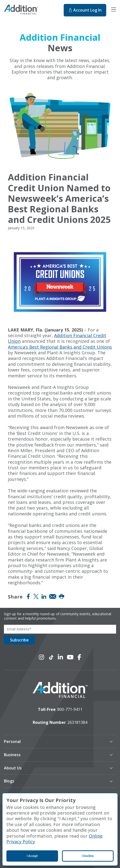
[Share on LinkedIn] (44, 596)
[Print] (61, 596)
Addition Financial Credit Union (57, 338)
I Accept (32, 856)
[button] (55, 742)
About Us (13, 768)
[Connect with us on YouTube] (70, 657)
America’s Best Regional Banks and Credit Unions (60, 347)
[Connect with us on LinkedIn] (60, 657)
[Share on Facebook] (28, 596)
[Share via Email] (53, 596)
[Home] (31, 10)
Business (12, 755)
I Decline (88, 856)
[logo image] (60, 690)
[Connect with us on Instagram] (41, 657)
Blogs (9, 781)
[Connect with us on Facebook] (79, 657)
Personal (12, 742)
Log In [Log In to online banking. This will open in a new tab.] (85, 10)
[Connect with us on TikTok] (51, 657)
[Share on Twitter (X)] (36, 596)
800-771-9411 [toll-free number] (70, 709)
